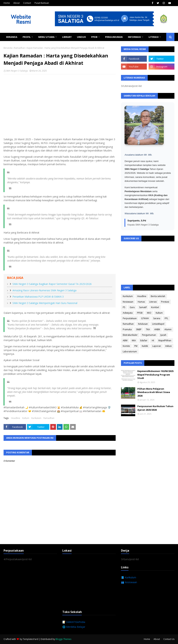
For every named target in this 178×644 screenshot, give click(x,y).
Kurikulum (36, 418)
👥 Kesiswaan (129, 582)
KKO (149, 313)
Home (7, 3)
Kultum (26, 418)
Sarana (157, 318)
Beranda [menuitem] (12, 37)
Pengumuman (149, 335)
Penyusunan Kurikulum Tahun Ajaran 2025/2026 (155, 408)
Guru (132, 307)
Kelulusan (143, 324)
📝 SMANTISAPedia (74, 622)
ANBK (157, 329)
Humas (141, 302)
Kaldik (145, 346)
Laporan (157, 346)
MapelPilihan (165, 340)
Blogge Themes (63, 639)
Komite (126, 346)
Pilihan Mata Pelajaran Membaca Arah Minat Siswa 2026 (154, 392)
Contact (27, 3)
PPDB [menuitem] (94, 37)
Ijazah (163, 335)
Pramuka (127, 329)
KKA (134, 340)
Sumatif (143, 307)
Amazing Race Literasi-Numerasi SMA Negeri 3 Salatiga (44, 290)
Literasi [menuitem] (154, 37)
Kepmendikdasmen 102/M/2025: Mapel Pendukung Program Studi (156, 375)
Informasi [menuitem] (134, 37)
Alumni (168, 329)
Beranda (8, 48)
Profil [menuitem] (27, 37)
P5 (124, 307)
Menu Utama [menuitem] (46, 37)
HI (153, 340)
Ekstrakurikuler (130, 335)
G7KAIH (145, 318)
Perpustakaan (130, 318)
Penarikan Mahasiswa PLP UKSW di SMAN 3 (38, 297)
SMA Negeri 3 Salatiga (17, 71)
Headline (16, 418)
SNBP (139, 329)
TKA (148, 329)
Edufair (144, 340)
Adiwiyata (128, 313)
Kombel (155, 307)
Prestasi (165, 302)
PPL (166, 318)
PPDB (140, 313)
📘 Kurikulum (129, 577)
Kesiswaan (128, 302)
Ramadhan (20, 48)
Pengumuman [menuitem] (114, 37)
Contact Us (169, 639)
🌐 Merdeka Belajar (74, 627)
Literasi (153, 302)
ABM (125, 340)
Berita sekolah (158, 296)
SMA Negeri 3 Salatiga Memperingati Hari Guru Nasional (45, 303)
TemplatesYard (31, 639)
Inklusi (168, 346)
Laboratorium (130, 352)
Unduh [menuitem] (81, 37)
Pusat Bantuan (42, 3)
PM (136, 346)
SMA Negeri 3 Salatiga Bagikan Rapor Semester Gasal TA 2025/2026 (52, 284)
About (16, 3)
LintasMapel (158, 324)
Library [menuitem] (67, 37)
